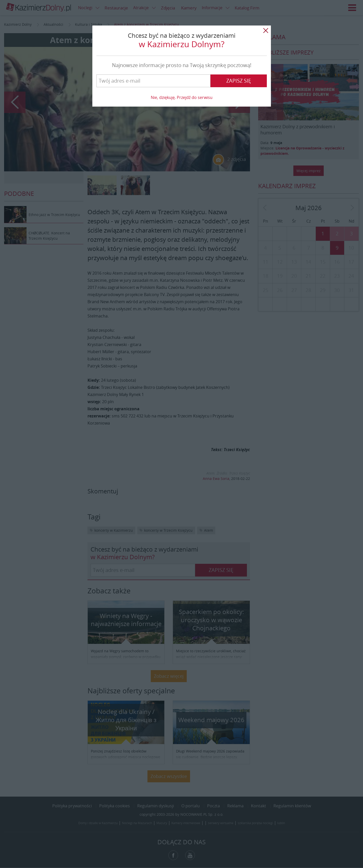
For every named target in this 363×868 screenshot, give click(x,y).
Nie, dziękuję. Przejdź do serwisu (182, 97)
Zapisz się (239, 81)
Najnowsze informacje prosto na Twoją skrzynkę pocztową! (182, 65)
